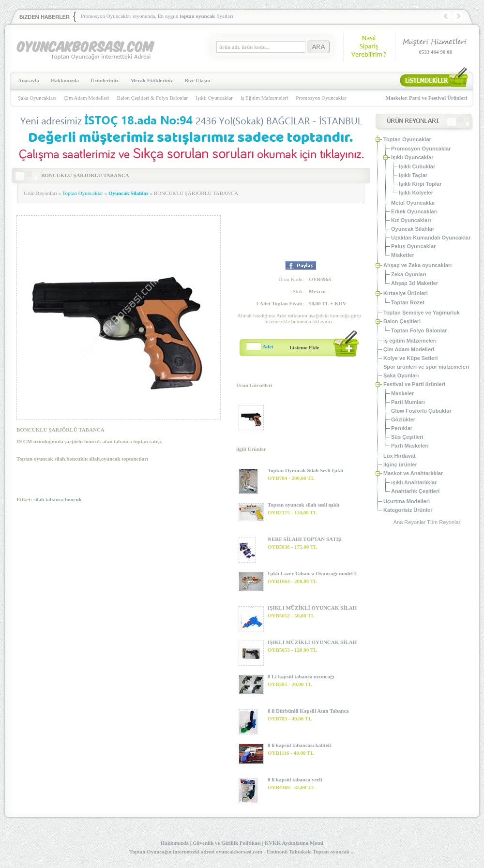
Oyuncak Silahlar (129, 193)
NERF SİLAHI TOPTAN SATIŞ (304, 539)
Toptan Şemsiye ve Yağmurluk (422, 313)
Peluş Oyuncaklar (413, 246)
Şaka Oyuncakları (37, 98)
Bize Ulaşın (197, 80)
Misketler (403, 255)
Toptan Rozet (408, 302)
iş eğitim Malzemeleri (410, 341)
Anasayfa (29, 80)
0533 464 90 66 (435, 52)
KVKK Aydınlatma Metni (294, 843)
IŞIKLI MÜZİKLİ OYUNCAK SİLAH (312, 608)
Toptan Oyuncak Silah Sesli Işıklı (305, 470)
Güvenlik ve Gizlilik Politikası (227, 843)
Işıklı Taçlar (413, 175)
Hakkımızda (65, 80)
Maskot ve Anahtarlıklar (413, 473)
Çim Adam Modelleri (87, 98)
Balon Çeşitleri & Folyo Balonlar (153, 98)
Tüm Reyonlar (444, 522)
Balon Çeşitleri (402, 321)
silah (39, 499)
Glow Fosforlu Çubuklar (421, 411)
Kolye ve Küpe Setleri (411, 358)
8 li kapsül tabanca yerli (295, 779)
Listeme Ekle (304, 347)
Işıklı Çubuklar (417, 166)
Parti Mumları (408, 402)
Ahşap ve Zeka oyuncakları (417, 265)
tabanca (54, 499)
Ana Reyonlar (410, 522)
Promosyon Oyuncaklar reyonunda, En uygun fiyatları (157, 16)
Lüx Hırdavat (400, 456)
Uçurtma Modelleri (407, 501)
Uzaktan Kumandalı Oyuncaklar (431, 238)
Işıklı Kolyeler (416, 193)
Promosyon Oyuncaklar (321, 98)
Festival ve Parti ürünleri (414, 384)
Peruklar (402, 428)
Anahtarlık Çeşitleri (415, 491)
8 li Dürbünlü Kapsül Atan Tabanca (308, 711)
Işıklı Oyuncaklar (214, 98)
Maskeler (402, 393)
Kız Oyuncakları (411, 220)
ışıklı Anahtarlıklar (414, 482)
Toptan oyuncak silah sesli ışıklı (303, 505)
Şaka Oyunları (401, 375)
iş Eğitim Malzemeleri (264, 98)
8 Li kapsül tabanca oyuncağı (301, 676)
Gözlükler (403, 419)
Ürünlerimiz (105, 80)
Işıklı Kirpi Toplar (420, 184)
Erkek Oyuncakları (414, 211)
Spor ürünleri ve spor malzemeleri (426, 367)
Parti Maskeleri (410, 446)
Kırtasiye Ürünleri (406, 293)
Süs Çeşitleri (407, 437)
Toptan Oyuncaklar (83, 193)
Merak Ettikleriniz (151, 80)
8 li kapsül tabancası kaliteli (299, 745)
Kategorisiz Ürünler (408, 510)
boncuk (73, 499)
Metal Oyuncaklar (413, 203)
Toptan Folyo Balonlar (419, 330)
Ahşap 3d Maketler (415, 283)
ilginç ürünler (400, 464)
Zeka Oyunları (409, 274)
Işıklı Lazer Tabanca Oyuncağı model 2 (312, 573)
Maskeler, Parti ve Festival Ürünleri (426, 98)
